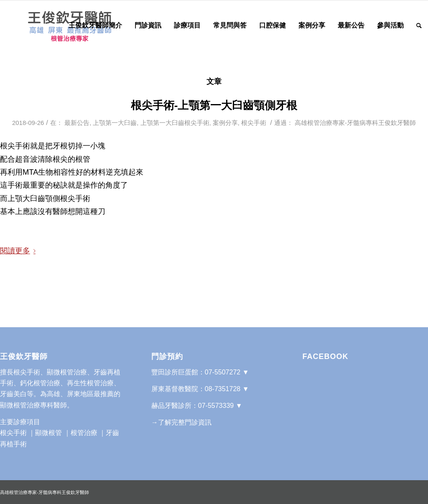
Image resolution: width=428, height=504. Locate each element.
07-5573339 (216, 406)
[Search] (419, 25)
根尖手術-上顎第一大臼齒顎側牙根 (214, 105)
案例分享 (225, 123)
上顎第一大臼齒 (115, 123)
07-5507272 (223, 372)
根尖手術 (254, 123)
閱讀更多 (19, 251)
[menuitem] (95, 25)
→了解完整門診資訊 (181, 422)
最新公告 (77, 123)
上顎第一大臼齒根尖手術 (175, 123)
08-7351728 (223, 389)
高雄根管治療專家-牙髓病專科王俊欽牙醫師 (355, 123)
